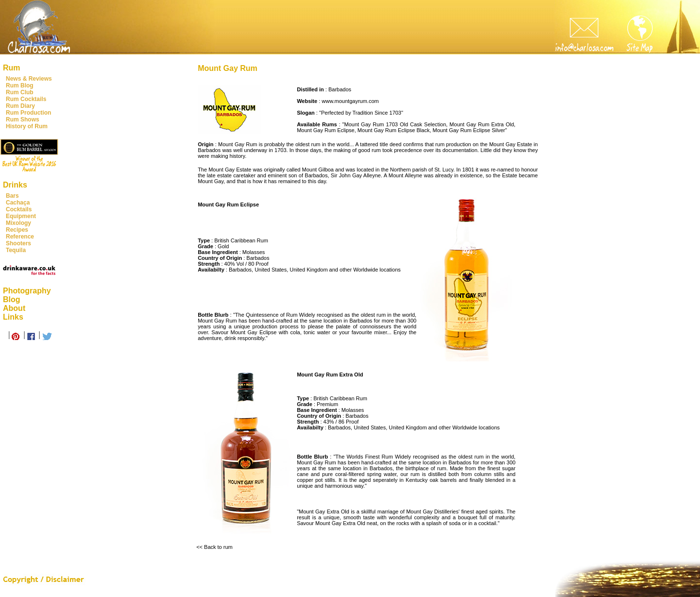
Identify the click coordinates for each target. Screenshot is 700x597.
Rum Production (28, 113)
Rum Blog (20, 85)
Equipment (21, 216)
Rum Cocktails (26, 99)
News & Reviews (29, 79)
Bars (12, 196)
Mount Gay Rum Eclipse (326, 130)
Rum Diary (20, 106)
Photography (27, 291)
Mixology (18, 223)
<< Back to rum (214, 547)
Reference (20, 237)
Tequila (16, 250)
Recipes (17, 230)
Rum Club (20, 92)
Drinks (15, 185)
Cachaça (18, 203)
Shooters (18, 243)
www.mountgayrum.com (350, 101)
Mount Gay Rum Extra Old (482, 124)
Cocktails (19, 209)
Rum (12, 68)
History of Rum (27, 126)
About (14, 308)
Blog (12, 299)
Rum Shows (23, 119)
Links (13, 317)
